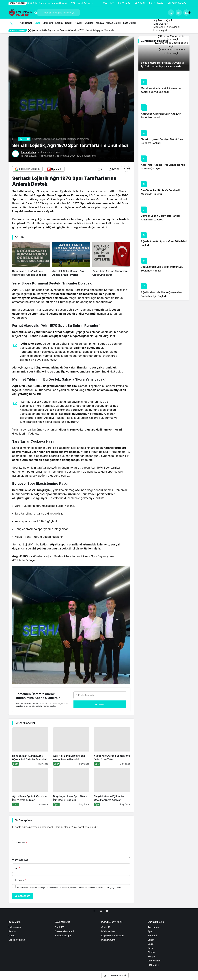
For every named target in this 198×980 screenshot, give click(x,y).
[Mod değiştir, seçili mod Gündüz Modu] (163, 20)
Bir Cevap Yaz (23, 820)
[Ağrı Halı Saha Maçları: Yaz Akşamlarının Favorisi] (71, 258)
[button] (179, 13)
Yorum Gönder (23, 895)
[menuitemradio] (171, 38)
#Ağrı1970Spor (22, 555)
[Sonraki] (33, 30)
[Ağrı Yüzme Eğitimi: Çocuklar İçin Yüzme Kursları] (30, 786)
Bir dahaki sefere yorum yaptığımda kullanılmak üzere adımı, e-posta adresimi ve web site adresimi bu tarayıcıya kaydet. (70, 887)
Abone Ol (100, 704)
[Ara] (171, 13)
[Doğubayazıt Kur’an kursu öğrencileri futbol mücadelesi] (31, 258)
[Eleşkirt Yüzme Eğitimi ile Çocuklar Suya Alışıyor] (112, 786)
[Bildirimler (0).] (186, 13)
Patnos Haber (29, 152)
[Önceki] (29, 30)
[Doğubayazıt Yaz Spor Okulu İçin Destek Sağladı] (71, 786)
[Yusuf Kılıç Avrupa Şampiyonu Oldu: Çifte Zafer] (111, 258)
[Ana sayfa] (12, 23)
